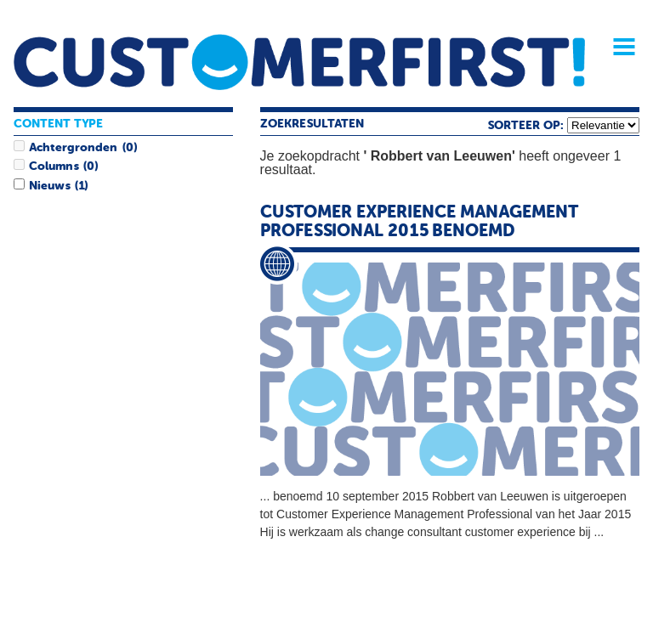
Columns (54, 167)
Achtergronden (73, 148)
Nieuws (49, 186)
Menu (618, 47)
